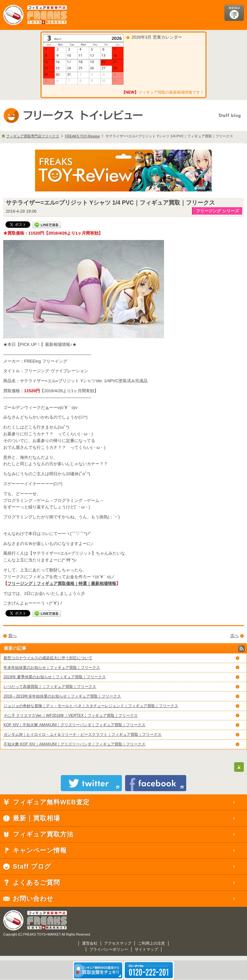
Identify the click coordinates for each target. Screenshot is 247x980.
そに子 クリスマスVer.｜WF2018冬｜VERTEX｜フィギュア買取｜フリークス (71, 716)
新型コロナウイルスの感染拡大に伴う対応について (48, 658)
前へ (13, 636)
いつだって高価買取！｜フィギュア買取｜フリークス (50, 687)
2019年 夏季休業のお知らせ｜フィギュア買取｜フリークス (55, 677)
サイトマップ (146, 949)
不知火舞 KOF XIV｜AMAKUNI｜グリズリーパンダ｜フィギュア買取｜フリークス (74, 744)
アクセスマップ (118, 943)
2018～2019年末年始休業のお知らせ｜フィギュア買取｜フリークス (62, 696)
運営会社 (90, 943)
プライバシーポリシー (109, 949)
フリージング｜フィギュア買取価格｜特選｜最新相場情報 (62, 583)
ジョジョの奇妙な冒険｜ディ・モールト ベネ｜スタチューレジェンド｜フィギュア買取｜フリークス (91, 706)
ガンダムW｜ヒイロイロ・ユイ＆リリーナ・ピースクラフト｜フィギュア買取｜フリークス (82, 735)
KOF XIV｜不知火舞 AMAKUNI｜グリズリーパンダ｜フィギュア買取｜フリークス (74, 725)
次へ (234, 636)
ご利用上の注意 (151, 943)
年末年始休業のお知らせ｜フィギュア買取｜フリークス (52, 668)
